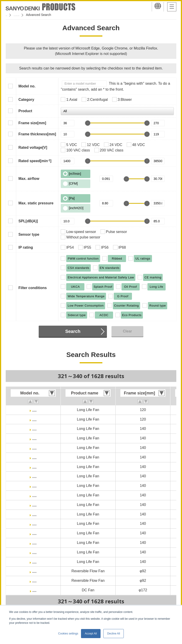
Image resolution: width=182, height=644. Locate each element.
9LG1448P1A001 (34, 524)
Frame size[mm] (32, 123)
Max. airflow (29, 179)
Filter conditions (33, 288)
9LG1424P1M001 (34, 495)
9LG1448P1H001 (34, 533)
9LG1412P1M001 (34, 448)
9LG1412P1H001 (34, 438)
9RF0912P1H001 (34, 571)
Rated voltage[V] (33, 147)
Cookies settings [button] (68, 634)
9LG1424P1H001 (34, 486)
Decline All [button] (114, 634)
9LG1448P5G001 (34, 552)
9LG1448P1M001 (34, 543)
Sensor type (29, 234)
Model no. (27, 86)
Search (73, 331)
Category (26, 100)
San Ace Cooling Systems (39, 15)
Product (25, 111)
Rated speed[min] (35, 161)
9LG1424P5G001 (34, 505)
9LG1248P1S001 (34, 419)
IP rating (26, 247)
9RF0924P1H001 (34, 581)
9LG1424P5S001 (34, 514)
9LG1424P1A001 (34, 476)
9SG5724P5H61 (34, 590)
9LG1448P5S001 (34, 562)
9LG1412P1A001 (34, 429)
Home (10, 15)
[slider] (88, 123)
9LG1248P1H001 (34, 410)
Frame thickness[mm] (37, 134)
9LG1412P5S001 (34, 467)
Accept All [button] (91, 634)
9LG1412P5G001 (34, 457)
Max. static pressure (36, 203)
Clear (127, 331)
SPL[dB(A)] (28, 221)
